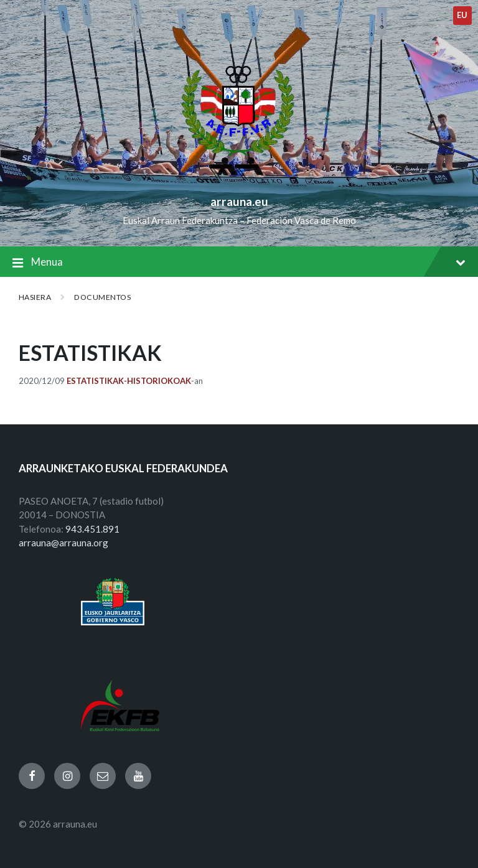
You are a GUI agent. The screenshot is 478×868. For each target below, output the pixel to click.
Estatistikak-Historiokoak (129, 381)
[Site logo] (239, 181)
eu (462, 15)
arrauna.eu (239, 201)
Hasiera (35, 297)
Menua (239, 263)
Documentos (102, 297)
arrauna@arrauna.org (63, 543)
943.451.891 (92, 529)
